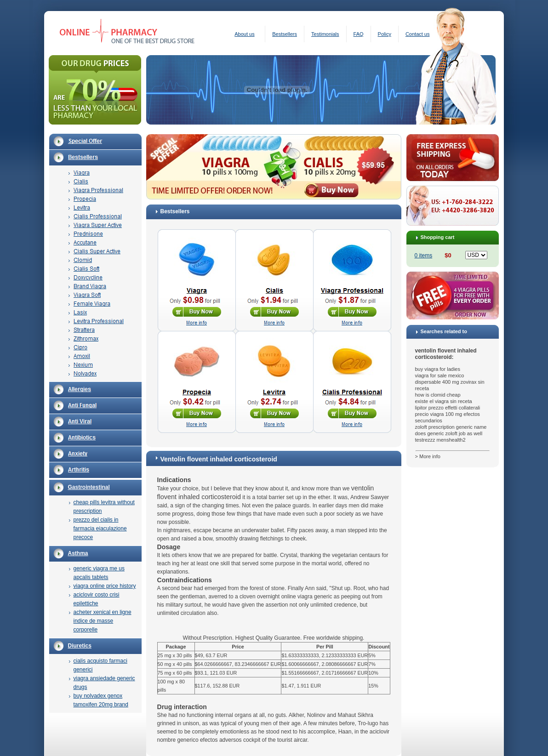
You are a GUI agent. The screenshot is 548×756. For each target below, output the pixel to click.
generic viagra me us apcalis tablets (99, 573)
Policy (385, 34)
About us (244, 34)
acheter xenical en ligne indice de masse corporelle (103, 621)
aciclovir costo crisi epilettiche (97, 599)
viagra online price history (105, 586)
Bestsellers (285, 34)
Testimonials (325, 34)
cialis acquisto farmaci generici (100, 665)
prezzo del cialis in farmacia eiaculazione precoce (100, 529)
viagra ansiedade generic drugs (104, 683)
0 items (424, 256)
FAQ (359, 34)
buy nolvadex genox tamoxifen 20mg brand (101, 700)
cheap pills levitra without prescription (104, 507)
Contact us (418, 34)
